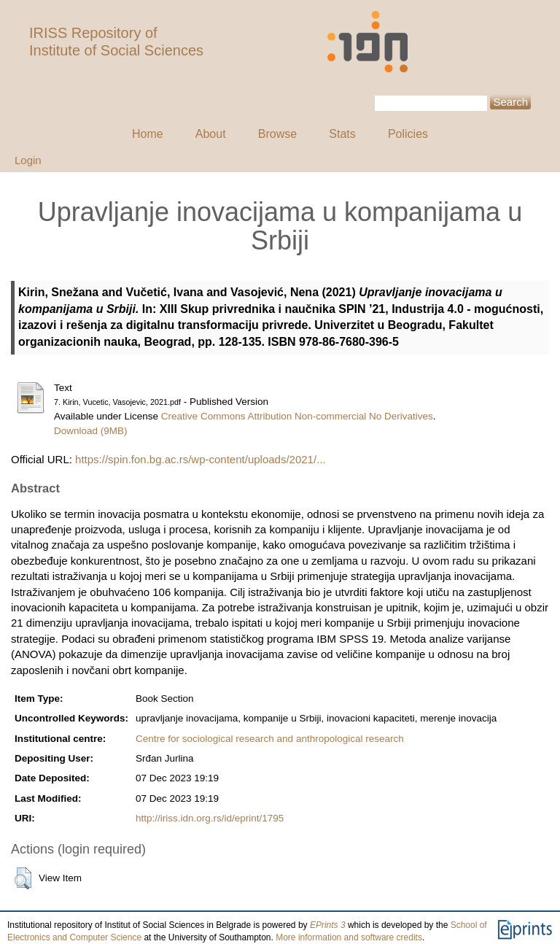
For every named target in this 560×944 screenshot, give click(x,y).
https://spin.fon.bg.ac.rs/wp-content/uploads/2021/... (201, 459)
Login (28, 160)
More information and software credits (349, 937)
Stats (342, 134)
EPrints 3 (328, 925)
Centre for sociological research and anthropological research (270, 739)
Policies (408, 134)
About (211, 134)
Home (148, 134)
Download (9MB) (91, 431)
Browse (277, 134)
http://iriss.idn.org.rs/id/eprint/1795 (210, 818)
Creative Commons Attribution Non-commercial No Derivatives (297, 416)
